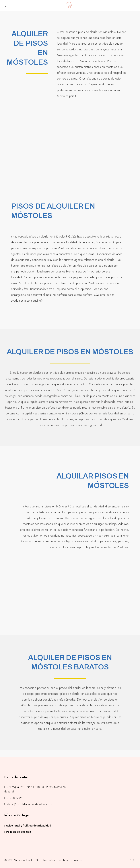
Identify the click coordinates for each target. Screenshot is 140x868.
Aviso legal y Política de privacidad (29, 826)
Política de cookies (18, 832)
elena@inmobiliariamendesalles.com (29, 804)
